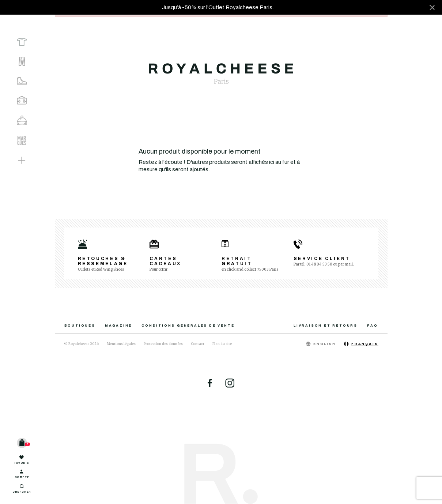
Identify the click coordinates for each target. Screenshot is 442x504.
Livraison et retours (326, 326)
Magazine (118, 326)
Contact (198, 344)
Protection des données (163, 344)
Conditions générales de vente (188, 326)
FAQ (372, 326)
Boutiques (80, 326)
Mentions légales (121, 344)
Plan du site (222, 344)
